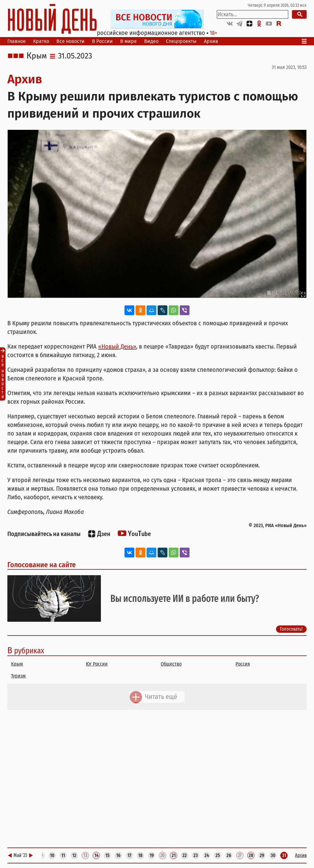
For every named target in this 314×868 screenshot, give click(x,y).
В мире (128, 41)
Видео (151, 41)
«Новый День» (117, 346)
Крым (37, 56)
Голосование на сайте (42, 565)
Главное (17, 41)
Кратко (41, 41)
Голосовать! (291, 629)
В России (102, 41)
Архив (211, 41)
